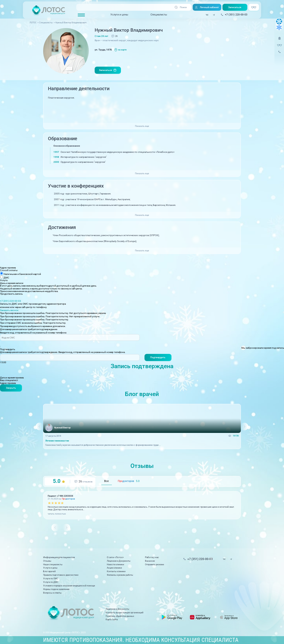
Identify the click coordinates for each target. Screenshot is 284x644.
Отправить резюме (155, 565)
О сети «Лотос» (115, 557)
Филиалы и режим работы (120, 575)
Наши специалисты (53, 565)
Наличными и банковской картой (22, 274)
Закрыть (11, 388)
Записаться (235, 7)
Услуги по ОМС (51, 579)
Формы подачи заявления (56, 589)
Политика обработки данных (120, 616)
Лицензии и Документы (119, 561)
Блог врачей (49, 571)
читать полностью (57, 514)
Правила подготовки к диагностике (61, 575)
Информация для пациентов (59, 557)
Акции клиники (114, 568)
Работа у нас (152, 557)
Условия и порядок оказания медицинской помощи (69, 586)
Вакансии (150, 561)
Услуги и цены (119, 15)
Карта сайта (112, 619)
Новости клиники (115, 565)
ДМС (6, 278)
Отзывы (47, 561)
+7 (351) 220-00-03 (10, 301)
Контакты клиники (116, 571)
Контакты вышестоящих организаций (124, 613)
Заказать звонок (9, 310)
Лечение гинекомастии (57, 441)
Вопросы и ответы (52, 593)
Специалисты (159, 15)
